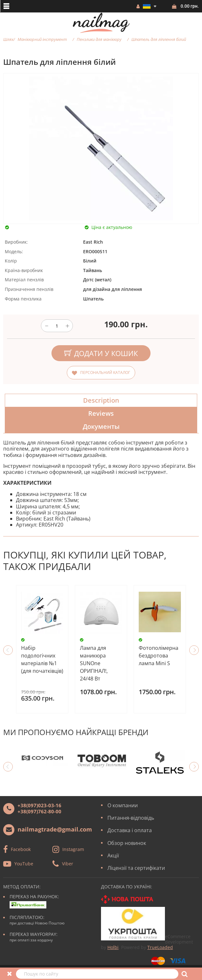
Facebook (21, 849)
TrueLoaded (160, 947)
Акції (113, 855)
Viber (68, 864)
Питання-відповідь (131, 818)
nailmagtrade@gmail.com (55, 829)
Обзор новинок (127, 843)
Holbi (113, 947)
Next (194, 650)
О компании (123, 805)
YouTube (24, 864)
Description (101, 400)
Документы (101, 426)
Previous (8, 650)
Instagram (73, 849)
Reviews (101, 413)
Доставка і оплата (130, 830)
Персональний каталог (105, 372)
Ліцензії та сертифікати (136, 868)
